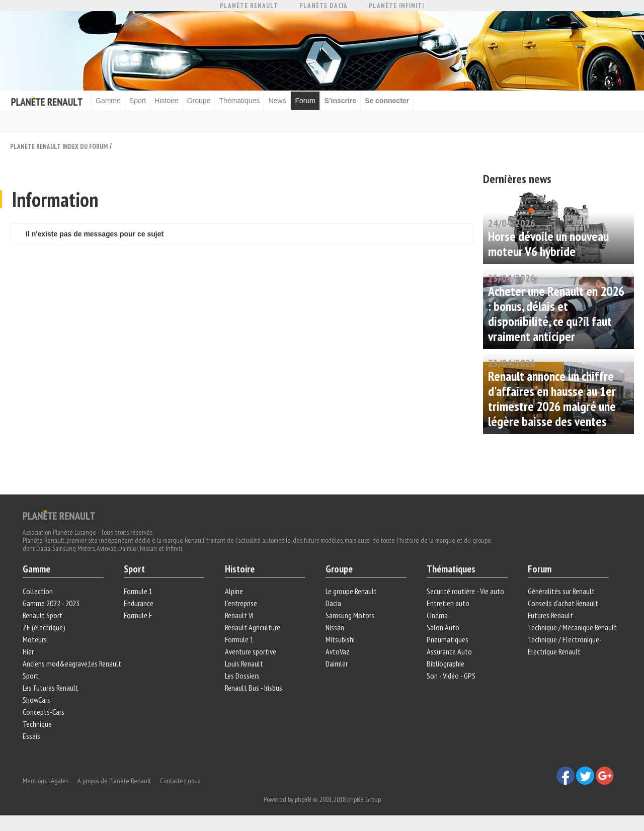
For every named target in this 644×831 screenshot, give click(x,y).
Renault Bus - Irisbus (254, 688)
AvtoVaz (338, 651)
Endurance (139, 603)
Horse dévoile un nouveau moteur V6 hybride (548, 244)
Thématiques (239, 101)
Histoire (166, 101)
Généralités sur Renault (561, 591)
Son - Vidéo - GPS (451, 676)
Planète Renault (249, 6)
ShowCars (36, 700)
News (277, 101)
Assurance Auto (449, 651)
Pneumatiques (448, 639)
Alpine (234, 591)
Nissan (335, 627)
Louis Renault (244, 663)
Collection (38, 591)
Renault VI (239, 615)
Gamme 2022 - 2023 (51, 603)
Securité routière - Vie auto (465, 591)
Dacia (333, 603)
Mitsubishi (340, 639)
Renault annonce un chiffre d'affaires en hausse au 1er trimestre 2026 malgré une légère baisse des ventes (552, 399)
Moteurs (35, 639)
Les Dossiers (242, 676)
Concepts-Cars (44, 712)
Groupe (199, 101)
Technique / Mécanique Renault (572, 627)
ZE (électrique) (44, 627)
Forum (305, 101)
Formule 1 (138, 591)
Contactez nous (180, 781)
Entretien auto (448, 603)
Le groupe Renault (351, 591)
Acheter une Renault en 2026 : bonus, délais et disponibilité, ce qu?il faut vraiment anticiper (556, 314)
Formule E (138, 615)
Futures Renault (550, 615)
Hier (28, 651)
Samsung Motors (350, 615)
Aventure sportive (251, 651)
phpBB (303, 799)
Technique (37, 724)
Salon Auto (443, 627)
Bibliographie (446, 663)
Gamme (108, 101)
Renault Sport (43, 615)
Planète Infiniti (396, 6)
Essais (31, 736)
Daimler (337, 663)
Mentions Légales (46, 781)
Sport (138, 101)
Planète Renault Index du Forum (59, 147)
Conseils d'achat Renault (563, 603)
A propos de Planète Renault (114, 781)
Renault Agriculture (253, 627)
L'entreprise (241, 603)
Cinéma (437, 615)
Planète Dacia (324, 6)
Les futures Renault (51, 688)
